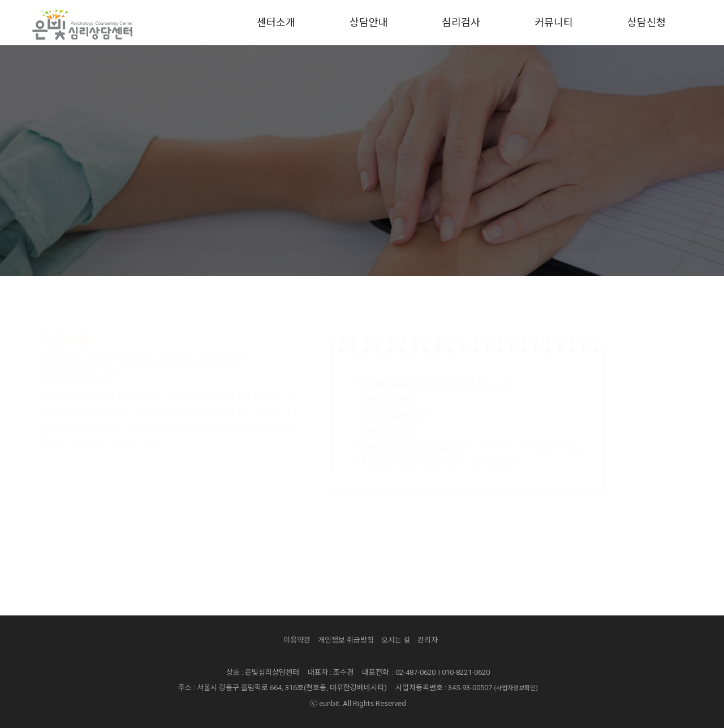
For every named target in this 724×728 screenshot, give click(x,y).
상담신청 (647, 22)
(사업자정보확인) (516, 688)
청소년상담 (222, 257)
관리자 (428, 640)
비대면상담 (581, 257)
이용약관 (297, 640)
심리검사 (461, 22)
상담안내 (369, 22)
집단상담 (498, 257)
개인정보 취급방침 (346, 640)
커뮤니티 (554, 22)
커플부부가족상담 (402, 257)
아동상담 (139, 257)
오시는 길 (396, 640)
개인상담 (305, 257)
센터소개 (276, 22)
